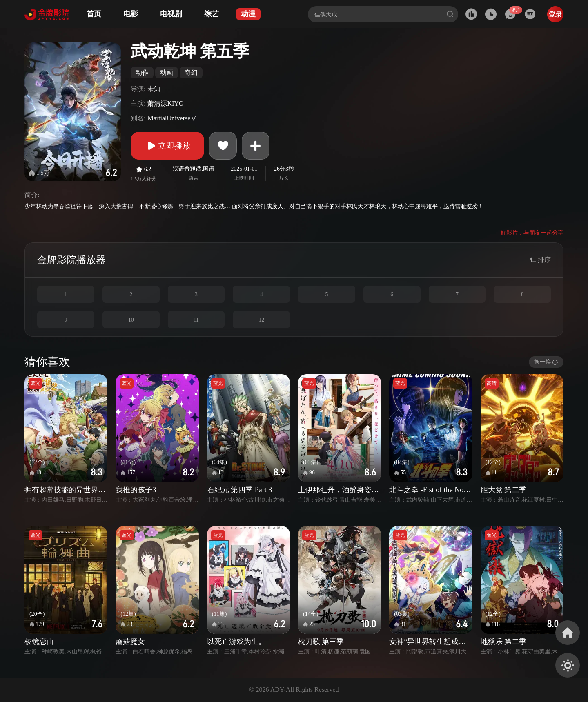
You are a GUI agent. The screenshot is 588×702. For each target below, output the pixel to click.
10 (131, 320)
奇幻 (191, 72)
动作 (142, 72)
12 (261, 320)
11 (196, 320)
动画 (167, 72)
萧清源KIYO (165, 103)
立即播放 (167, 146)
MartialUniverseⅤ (172, 118)
